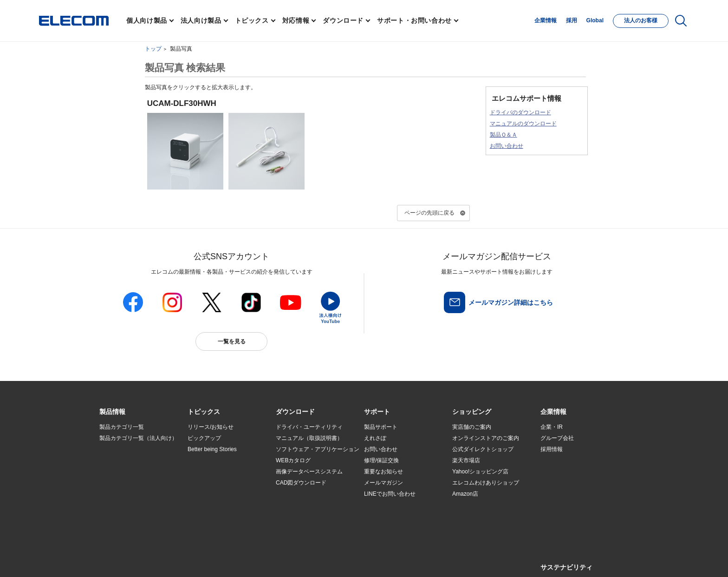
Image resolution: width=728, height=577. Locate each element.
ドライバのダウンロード (520, 112)
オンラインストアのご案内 (486, 438)
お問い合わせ (507, 146)
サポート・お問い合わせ (414, 20)
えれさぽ (375, 438)
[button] (204, 412)
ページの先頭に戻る (429, 213)
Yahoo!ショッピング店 (480, 472)
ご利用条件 (201, 559)
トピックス (252, 20)
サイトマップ (165, 559)
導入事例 (110, 483)
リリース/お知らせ (211, 427)
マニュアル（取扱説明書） (309, 438)
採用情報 (552, 449)
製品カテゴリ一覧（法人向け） (138, 438)
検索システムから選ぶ (215, 505)
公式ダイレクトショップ (483, 449)
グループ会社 (557, 438)
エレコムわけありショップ (486, 483)
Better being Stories (212, 449)
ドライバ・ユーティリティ (309, 427)
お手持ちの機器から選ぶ (218, 483)
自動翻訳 (395, 559)
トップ (153, 49)
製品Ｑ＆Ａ (504, 135)
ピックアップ (204, 438)
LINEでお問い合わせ (390, 494)
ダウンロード (343, 20)
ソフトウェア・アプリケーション (318, 449)
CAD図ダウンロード (301, 483)
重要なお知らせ (383, 472)
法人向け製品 (201, 20)
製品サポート (381, 427)
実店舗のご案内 (472, 427)
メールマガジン (383, 483)
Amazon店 (465, 494)
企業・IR (552, 427)
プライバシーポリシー (245, 559)
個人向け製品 (147, 20)
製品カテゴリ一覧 (122, 427)
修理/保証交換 (381, 460)
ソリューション (119, 472)
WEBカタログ (293, 460)
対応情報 (296, 20)
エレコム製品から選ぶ (215, 494)
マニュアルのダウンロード (523, 124)
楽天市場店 (466, 460)
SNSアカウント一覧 (120, 560)
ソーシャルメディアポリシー (308, 559)
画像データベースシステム (309, 472)
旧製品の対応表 (207, 517)
